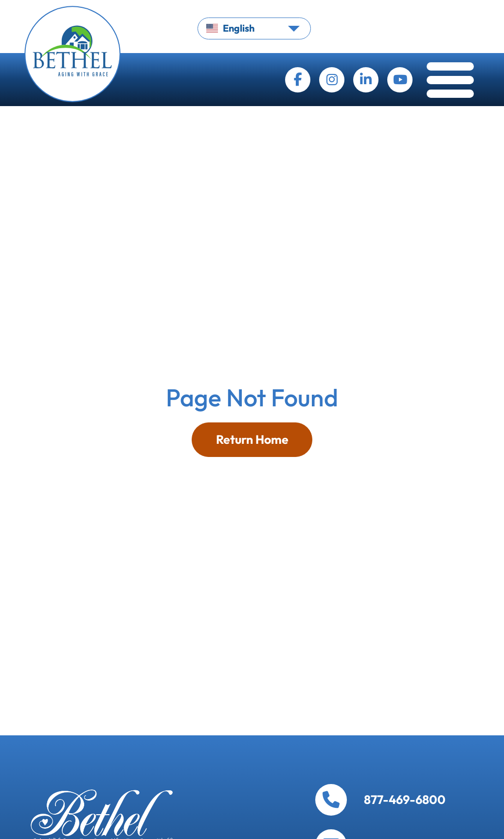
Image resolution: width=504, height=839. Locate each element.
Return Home (252, 439)
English (230, 28)
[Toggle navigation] (450, 83)
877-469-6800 (405, 800)
